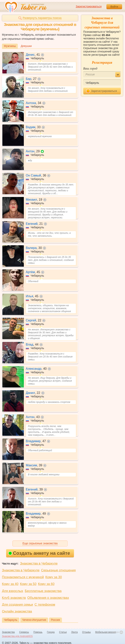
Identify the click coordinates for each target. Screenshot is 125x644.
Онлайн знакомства (17, 611)
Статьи (63, 632)
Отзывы (87, 632)
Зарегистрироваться (89, 6)
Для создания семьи (17, 605)
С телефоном (45, 605)
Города (51, 632)
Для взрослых (13, 591)
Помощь (38, 632)
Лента (74, 632)
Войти (114, 7)
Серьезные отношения (58, 570)
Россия (55, 620)
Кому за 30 (54, 577)
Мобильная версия (106, 632)
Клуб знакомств (14, 598)
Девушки (26, 46)
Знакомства (8, 632)
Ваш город (90, 68)
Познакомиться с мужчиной (23, 577)
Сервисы (24, 632)
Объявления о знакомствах (48, 598)
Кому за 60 (46, 584)
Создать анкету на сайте (39, 553)
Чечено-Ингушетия (34, 620)
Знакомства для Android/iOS (17, 636)
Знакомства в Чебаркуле (39, 563)
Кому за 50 (28, 584)
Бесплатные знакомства (43, 591)
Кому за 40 (10, 584)
